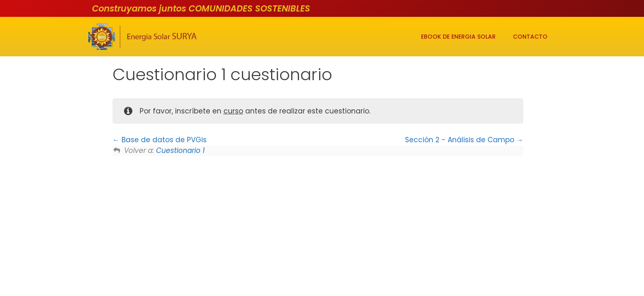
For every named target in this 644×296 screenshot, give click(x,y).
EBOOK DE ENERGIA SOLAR (458, 37)
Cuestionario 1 (180, 150)
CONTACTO (530, 37)
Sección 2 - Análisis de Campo (464, 140)
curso (233, 111)
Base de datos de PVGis (160, 140)
